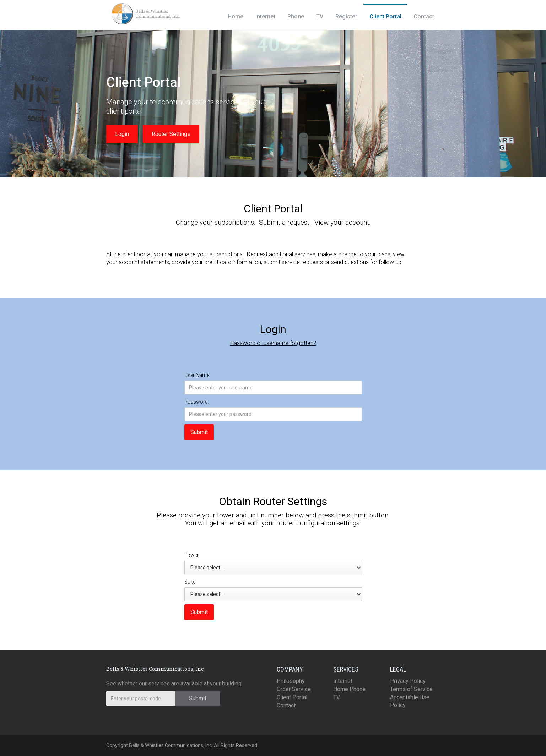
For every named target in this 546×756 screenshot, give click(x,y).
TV (320, 17)
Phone (296, 17)
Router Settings (171, 134)
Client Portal (385, 17)
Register (346, 17)
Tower (191, 555)
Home (236, 17)
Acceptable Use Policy (410, 701)
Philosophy (291, 681)
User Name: (197, 375)
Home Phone (349, 689)
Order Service (294, 689)
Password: (197, 402)
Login (122, 134)
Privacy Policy (408, 681)
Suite (190, 582)
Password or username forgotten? (273, 343)
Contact (424, 17)
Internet (265, 17)
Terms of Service (411, 689)
